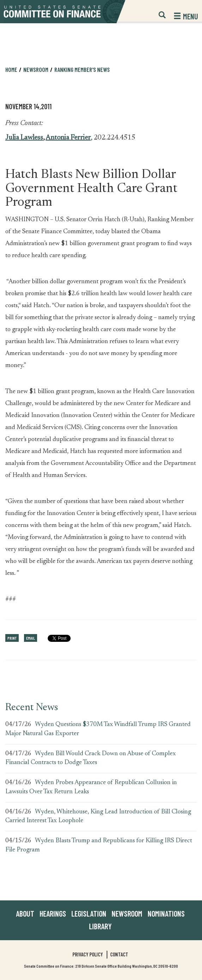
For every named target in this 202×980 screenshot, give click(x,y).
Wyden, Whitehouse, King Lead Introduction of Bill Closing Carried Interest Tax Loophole (98, 817)
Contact (119, 954)
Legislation (89, 913)
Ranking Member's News (82, 69)
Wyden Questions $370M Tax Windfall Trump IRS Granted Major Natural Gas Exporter (98, 729)
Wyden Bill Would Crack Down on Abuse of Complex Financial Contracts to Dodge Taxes (91, 758)
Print (12, 638)
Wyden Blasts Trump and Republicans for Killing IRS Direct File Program (99, 845)
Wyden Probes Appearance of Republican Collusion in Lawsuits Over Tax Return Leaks (91, 787)
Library (100, 926)
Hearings (53, 913)
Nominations (166, 913)
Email (31, 638)
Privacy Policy (88, 954)
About (25, 913)
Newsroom (36, 69)
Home (11, 69)
